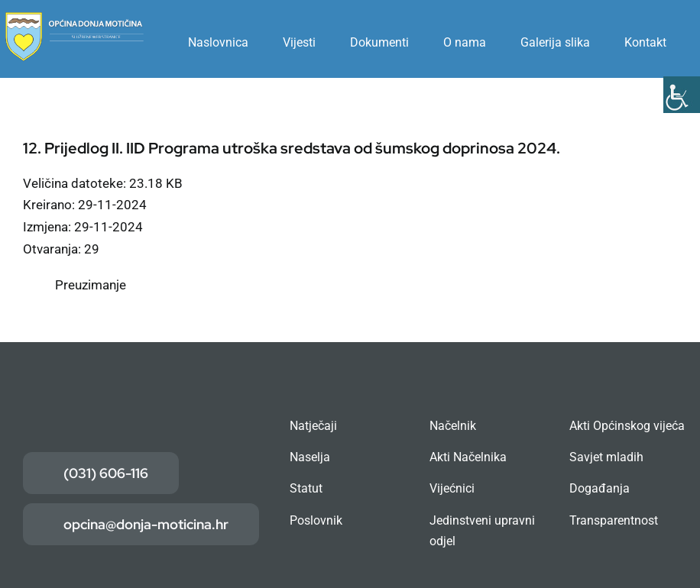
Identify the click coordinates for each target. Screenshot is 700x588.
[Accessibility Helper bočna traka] (682, 95)
